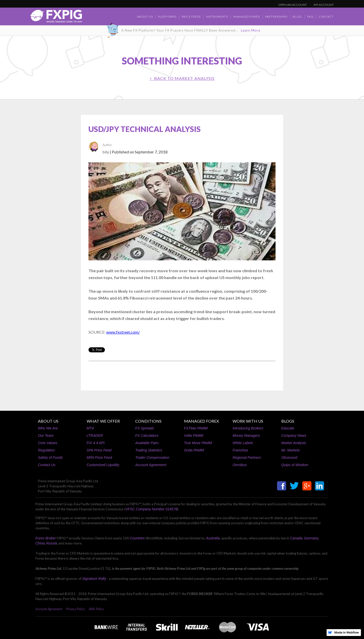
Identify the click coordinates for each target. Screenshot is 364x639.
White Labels (243, 443)
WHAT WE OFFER (103, 421)
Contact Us (47, 465)
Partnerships (276, 17)
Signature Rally (94, 579)
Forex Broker (46, 538)
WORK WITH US (248, 421)
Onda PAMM (194, 450)
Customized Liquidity (103, 465)
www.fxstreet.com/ (123, 332)
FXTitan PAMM (196, 428)
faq (310, 17)
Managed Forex (247, 17)
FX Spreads (145, 428)
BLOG (297, 17)
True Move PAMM (198, 443)
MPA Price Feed (99, 458)
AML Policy (96, 609)
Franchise (240, 450)
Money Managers (246, 436)
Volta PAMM (194, 436)
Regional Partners (247, 458)
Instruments (217, 17)
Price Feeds (191, 17)
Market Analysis (294, 443)
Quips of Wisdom (295, 465)
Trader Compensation (152, 458)
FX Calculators (147, 436)
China (40, 543)
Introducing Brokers (248, 428)
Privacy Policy (75, 609)
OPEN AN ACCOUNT (293, 5)
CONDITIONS (148, 421)
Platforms (167, 17)
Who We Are (48, 428)
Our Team (46, 436)
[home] (56, 18)
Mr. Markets (291, 450)
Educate (288, 428)
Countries (137, 538)
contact (326, 17)
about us (145, 17)
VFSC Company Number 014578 (151, 509)
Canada (296, 538)
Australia (213, 538)
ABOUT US (48, 421)
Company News (294, 436)
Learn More (251, 30)
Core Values (48, 443)
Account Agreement (151, 465)
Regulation (46, 450)
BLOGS (288, 421)
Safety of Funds (50, 458)
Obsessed (289, 458)
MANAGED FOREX (201, 421)
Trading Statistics (149, 450)
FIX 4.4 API (96, 443)
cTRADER (95, 436)
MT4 (90, 428)
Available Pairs (147, 443)
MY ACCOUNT (324, 5)
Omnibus (240, 465)
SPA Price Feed (99, 450)
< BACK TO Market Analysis (182, 78)
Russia (52, 543)
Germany (311, 538)
